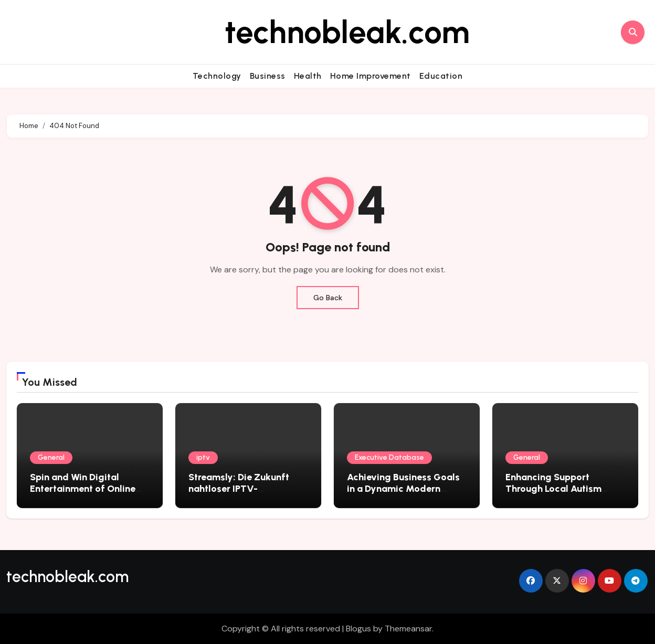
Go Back (328, 298)
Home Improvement (371, 76)
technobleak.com (347, 32)
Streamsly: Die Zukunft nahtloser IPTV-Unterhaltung (239, 488)
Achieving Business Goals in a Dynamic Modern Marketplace (403, 488)
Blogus (358, 629)
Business (268, 76)
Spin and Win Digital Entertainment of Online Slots (83, 488)
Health (308, 76)
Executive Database (389, 457)
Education (441, 76)
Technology (217, 76)
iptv (203, 457)
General (51, 457)
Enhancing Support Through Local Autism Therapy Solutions (553, 488)
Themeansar (408, 629)
